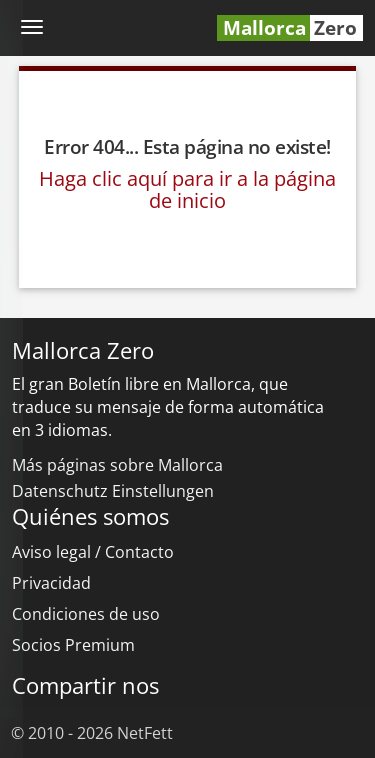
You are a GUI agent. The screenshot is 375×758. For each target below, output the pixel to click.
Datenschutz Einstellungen (113, 491)
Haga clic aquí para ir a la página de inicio (187, 189)
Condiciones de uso (86, 614)
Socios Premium (73, 645)
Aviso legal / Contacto (93, 552)
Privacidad (51, 583)
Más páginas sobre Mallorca (117, 465)
